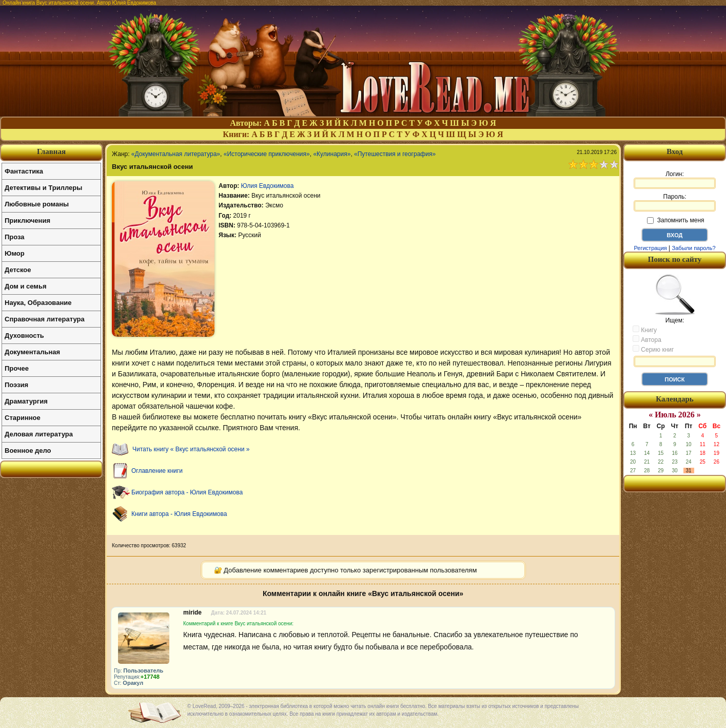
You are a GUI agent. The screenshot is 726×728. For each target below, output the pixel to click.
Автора (647, 339)
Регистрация (650, 248)
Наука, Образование (38, 303)
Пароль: (675, 202)
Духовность (24, 336)
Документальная (32, 352)
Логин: (675, 180)
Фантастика (24, 171)
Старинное (23, 418)
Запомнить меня (675, 220)
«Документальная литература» (176, 154)
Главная (51, 151)
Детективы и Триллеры (43, 188)
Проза (15, 237)
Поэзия (16, 385)
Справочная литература (45, 319)
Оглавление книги (157, 471)
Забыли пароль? (694, 248)
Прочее (17, 368)
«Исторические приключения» (267, 154)
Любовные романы (37, 204)
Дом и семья (26, 286)
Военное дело (28, 451)
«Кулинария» (332, 154)
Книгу (645, 330)
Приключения (27, 221)
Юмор (15, 253)
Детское (18, 270)
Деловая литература (39, 434)
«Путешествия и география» (395, 154)
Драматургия (26, 401)
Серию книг (653, 349)
